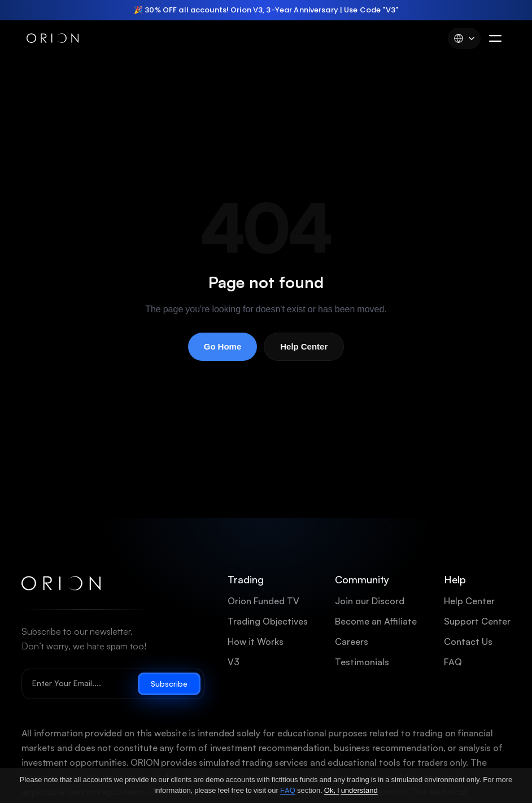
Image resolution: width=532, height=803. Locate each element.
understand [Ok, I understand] (359, 790)
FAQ (453, 662)
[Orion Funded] (53, 38)
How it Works (256, 642)
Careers (352, 642)
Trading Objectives (268, 621)
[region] (266, 10)
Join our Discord (370, 601)
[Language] (464, 38)
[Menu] (495, 38)
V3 (234, 662)
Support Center (477, 621)
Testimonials (362, 662)
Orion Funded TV (263, 601)
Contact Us (468, 642)
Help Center (304, 347)
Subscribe (169, 684)
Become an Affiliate (376, 621)
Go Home (223, 347)
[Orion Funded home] (61, 584)
